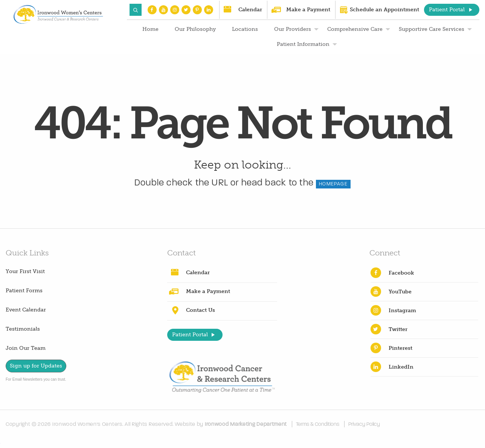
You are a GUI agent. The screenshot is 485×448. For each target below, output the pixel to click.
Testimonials (23, 329)
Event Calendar (26, 310)
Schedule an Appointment (384, 10)
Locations (245, 29)
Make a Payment (308, 10)
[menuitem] (149, 29)
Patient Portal (447, 10)
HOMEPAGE (333, 184)
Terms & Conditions (318, 424)
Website (185, 424)
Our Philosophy (195, 29)
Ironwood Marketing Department (246, 424)
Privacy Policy (364, 424)
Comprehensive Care (355, 29)
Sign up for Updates (36, 366)
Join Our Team (26, 348)
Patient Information (303, 44)
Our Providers (293, 29)
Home (150, 29)
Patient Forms (24, 291)
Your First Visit (25, 271)
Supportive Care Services (432, 29)
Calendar (250, 10)
